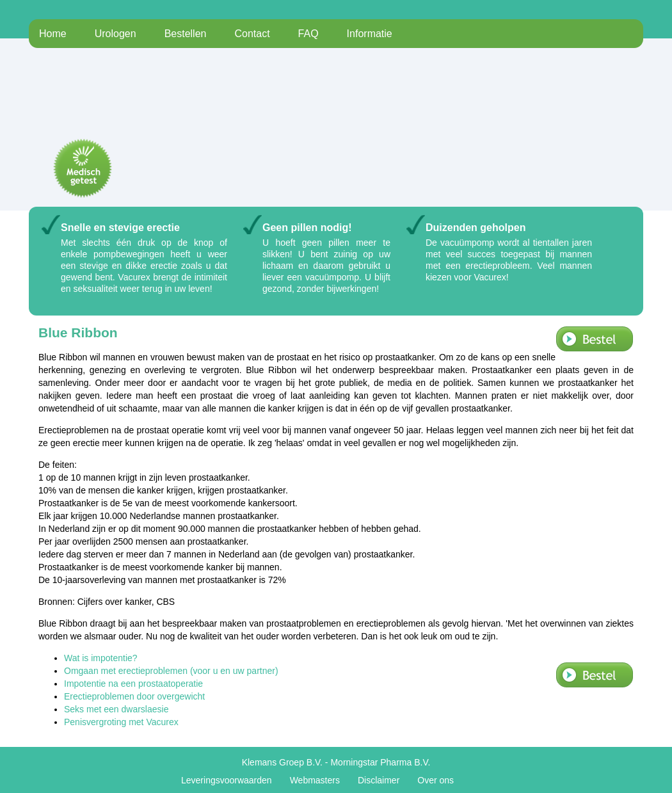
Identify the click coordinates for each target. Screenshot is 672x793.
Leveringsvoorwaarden (227, 780)
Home (53, 34)
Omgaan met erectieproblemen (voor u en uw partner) (171, 671)
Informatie (370, 34)
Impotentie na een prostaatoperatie (133, 684)
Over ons (436, 780)
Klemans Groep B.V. (282, 762)
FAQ (308, 34)
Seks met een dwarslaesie (116, 709)
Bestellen (186, 34)
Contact (252, 34)
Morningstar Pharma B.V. (380, 762)
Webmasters (315, 780)
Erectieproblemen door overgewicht (134, 696)
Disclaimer (379, 780)
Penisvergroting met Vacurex (121, 722)
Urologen (116, 34)
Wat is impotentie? (101, 658)
